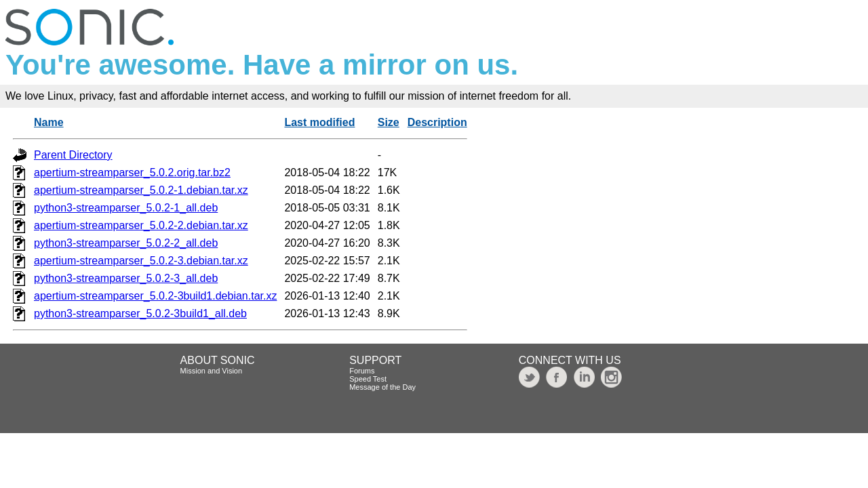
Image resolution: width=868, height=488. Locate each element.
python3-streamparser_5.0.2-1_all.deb (126, 208)
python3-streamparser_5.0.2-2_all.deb (126, 243)
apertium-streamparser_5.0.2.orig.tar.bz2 (132, 172)
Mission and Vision (212, 371)
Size (389, 122)
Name (49, 122)
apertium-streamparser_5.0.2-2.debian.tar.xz (141, 225)
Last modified (319, 122)
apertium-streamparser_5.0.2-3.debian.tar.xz (141, 261)
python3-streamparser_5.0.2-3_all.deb (126, 278)
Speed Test (368, 379)
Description (437, 122)
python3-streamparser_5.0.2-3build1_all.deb (140, 313)
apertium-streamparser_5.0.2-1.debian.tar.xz (141, 190)
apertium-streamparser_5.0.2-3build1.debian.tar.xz (155, 296)
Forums (362, 371)
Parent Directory (73, 155)
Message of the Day (382, 387)
